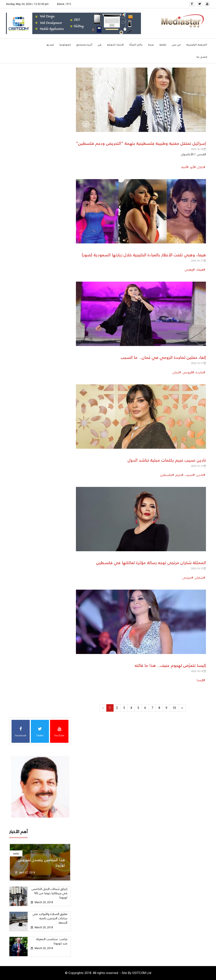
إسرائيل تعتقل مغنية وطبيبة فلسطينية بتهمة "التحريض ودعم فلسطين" (141, 143)
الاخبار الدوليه (115, 45)
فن (100, 45)
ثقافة (163, 45)
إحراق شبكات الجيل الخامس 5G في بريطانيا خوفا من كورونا (50, 893)
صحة (151, 45)
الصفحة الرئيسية (197, 45)
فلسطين (166, 475)
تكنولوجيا (65, 45)
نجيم (178, 475)
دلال (200, 167)
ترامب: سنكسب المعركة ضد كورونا (52, 941)
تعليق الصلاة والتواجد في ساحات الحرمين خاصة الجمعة (50, 918)
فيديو (50, 45)
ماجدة (199, 372)
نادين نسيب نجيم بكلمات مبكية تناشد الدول (167, 460)
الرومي (187, 372)
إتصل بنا (202, 57)
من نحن (176, 45)
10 (174, 708)
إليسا (200, 680)
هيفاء (199, 270)
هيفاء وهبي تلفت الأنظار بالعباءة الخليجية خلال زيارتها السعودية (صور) (144, 255)
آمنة (184, 167)
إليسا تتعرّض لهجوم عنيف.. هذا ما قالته (170, 665)
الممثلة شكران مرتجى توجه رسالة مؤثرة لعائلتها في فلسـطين (151, 563)
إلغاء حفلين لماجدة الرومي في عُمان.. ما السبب (163, 357)
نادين (199, 475)
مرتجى (187, 578)
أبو (192, 167)
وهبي (189, 270)
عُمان (176, 372)
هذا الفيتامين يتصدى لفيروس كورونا (41, 863)
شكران (199, 578)
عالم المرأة (136, 45)
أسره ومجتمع (84, 45)
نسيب (189, 475)
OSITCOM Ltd (142, 973)
